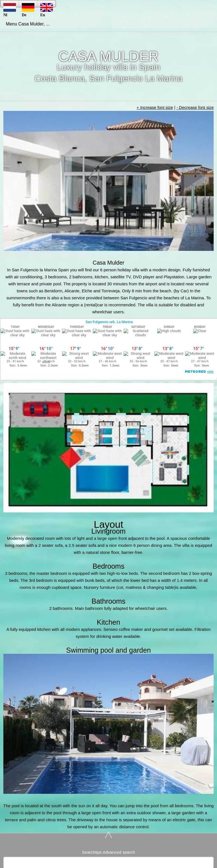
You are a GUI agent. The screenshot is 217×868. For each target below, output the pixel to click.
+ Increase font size (155, 107)
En (47, 5)
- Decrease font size (195, 107)
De (28, 5)
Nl (10, 5)
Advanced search (119, 852)
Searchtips (92, 852)
